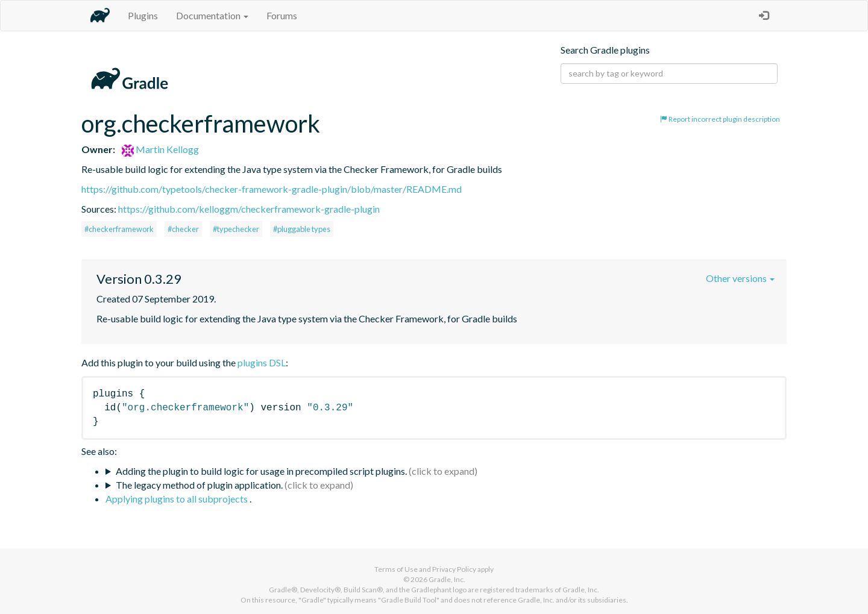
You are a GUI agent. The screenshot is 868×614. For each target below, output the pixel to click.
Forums (282, 15)
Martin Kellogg (160, 149)
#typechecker (236, 229)
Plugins (143, 15)
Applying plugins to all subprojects (178, 499)
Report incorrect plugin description (720, 119)
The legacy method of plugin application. (199, 485)
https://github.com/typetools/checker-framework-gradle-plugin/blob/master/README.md (272, 189)
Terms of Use (396, 569)
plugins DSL (262, 362)
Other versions (740, 278)
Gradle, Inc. (447, 579)
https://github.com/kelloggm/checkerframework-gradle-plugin (249, 209)
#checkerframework (119, 229)
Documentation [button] (212, 15)
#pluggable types (302, 229)
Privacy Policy (454, 569)
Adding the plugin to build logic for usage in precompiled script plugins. (261, 471)
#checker (183, 229)
